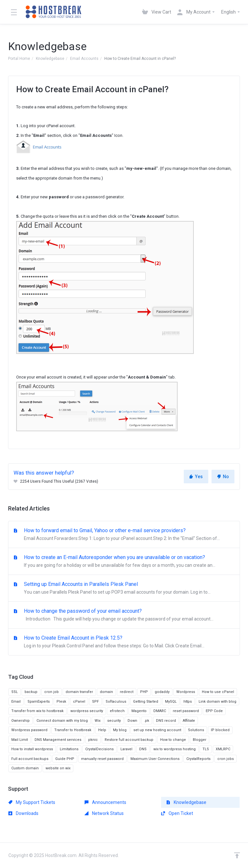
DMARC (160, 711)
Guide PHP (65, 759)
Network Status (104, 813)
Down (132, 721)
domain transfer (79, 692)
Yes (196, 477)
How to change (173, 740)
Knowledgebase (50, 59)
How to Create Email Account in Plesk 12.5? (124, 642)
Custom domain (25, 768)
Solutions (196, 730)
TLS (206, 749)
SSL (15, 692)
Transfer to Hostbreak (73, 730)
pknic (93, 740)
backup (31, 692)
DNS (143, 749)
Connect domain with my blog (62, 721)
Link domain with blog (217, 702)
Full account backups (30, 759)
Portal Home (19, 59)
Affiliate (189, 721)
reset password (186, 711)
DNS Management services (58, 740)
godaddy (162, 692)
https (188, 702)
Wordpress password (29, 730)
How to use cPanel (218, 692)
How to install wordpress (32, 749)
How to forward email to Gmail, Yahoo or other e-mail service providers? (124, 535)
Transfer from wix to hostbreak (37, 711)
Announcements (105, 802)
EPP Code (214, 711)
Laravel (126, 749)
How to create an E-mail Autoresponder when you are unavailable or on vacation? (124, 562)
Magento (139, 711)
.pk (147, 721)
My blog (120, 730)
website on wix (58, 768)
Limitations (69, 749)
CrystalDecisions (99, 749)
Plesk (61, 702)
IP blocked (220, 730)
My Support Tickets (32, 802)
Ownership (21, 721)
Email (16, 702)
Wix (98, 721)
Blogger (200, 740)
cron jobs (226, 759)
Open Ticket (177, 813)
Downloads (23, 813)
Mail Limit (20, 740)
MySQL (171, 702)
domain (106, 692)
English (231, 12)
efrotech (117, 711)
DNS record (166, 721)
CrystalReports (198, 759)
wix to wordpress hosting (175, 749)
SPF (95, 702)
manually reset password (102, 759)
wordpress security (87, 711)
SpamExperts (39, 702)
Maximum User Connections (155, 759)
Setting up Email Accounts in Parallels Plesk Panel (124, 588)
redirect (127, 692)
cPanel (79, 702)
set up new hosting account (157, 730)
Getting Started (146, 702)
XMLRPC (223, 749)
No (223, 477)
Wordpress (186, 692)
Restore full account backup (129, 740)
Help (102, 730)
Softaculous (116, 702)
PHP (144, 692)
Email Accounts (84, 59)
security (114, 721)
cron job (52, 692)
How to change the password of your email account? (124, 615)
